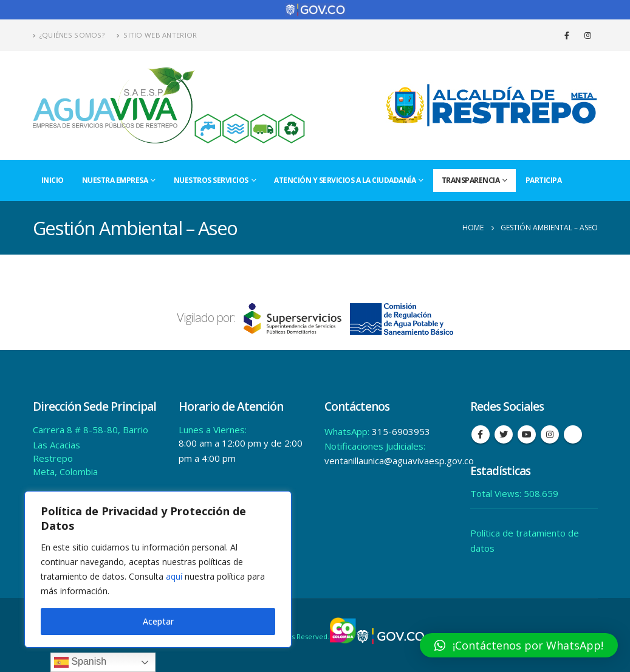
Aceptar (158, 621)
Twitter (504, 434)
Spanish (80, 662)
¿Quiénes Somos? (69, 35)
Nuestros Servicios (211, 180)
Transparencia (471, 180)
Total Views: (497, 493)
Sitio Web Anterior (157, 35)
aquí (174, 576)
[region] (158, 569)
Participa (544, 180)
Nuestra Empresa (115, 180)
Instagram (550, 434)
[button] (519, 645)
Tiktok (573, 434)
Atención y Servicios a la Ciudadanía (345, 180)
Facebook (481, 434)
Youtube (527, 434)
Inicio (53, 180)
